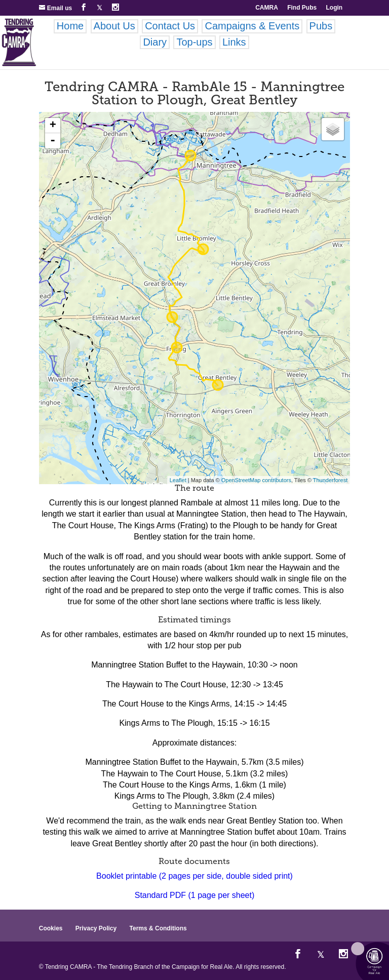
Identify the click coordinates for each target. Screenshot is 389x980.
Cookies (51, 928)
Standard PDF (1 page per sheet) (195, 895)
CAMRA (267, 8)
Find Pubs (302, 8)
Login (335, 8)
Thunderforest (330, 480)
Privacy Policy (96, 928)
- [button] (53, 141)
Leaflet (178, 480)
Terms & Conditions (158, 928)
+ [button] (53, 126)
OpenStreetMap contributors (256, 480)
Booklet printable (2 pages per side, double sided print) (194, 876)
